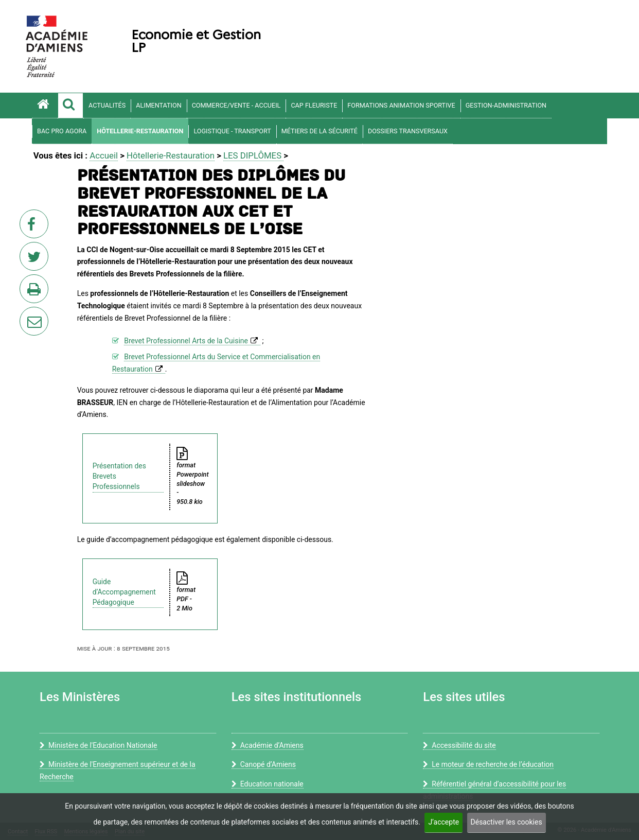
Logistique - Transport (232, 131)
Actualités (107, 105)
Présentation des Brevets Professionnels (119, 476)
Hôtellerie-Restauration (140, 131)
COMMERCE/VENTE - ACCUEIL (236, 105)
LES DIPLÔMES (253, 155)
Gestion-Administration (506, 105)
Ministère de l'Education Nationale (98, 745)
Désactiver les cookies (507, 822)
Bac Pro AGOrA (62, 131)
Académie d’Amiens (268, 745)
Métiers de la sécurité (319, 131)
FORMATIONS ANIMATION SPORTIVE (401, 105)
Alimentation (158, 105)
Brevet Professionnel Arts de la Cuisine (186, 341)
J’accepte (443, 822)
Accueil (104, 155)
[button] (70, 106)
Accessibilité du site (459, 745)
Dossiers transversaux (408, 131)
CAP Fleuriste (314, 105)
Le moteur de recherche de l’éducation (488, 764)
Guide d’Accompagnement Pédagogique (124, 592)
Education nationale (268, 784)
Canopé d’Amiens (264, 764)
